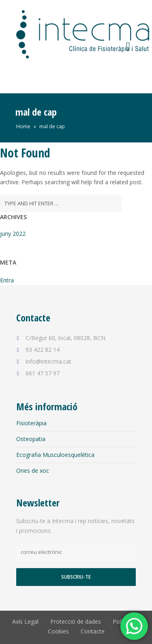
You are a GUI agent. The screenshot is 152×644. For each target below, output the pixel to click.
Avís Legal (25, 621)
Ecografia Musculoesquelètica (55, 455)
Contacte (93, 631)
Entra (7, 280)
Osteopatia (31, 439)
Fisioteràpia (31, 423)
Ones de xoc (33, 471)
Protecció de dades (76, 621)
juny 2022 (13, 234)
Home (23, 126)
